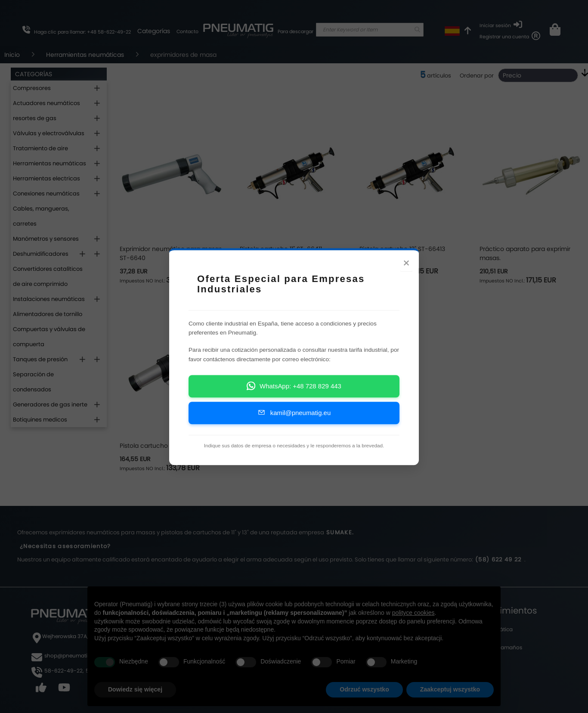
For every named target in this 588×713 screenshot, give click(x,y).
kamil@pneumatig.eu (294, 416)
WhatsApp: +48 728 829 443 (294, 389)
